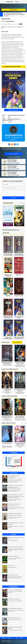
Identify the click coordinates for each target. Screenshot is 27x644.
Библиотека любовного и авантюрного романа (11, 120)
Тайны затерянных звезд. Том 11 (20, 363)
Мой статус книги (13, 110)
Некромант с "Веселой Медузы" (20, 390)
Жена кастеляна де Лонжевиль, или (19, 338)
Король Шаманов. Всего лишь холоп (20, 417)
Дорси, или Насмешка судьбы (8, 338)
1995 (9, 117)
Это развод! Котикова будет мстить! (20, 444)
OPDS (22, 638)
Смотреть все (17, 342)
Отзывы (3, 638)
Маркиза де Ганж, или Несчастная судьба (8, 317)
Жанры (17, 2)
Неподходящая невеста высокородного (7, 390)
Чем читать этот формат (13, 163)
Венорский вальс (7, 443)
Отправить (13, 198)
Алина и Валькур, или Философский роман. (8, 255)
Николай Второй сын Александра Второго (7, 417)
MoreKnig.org (2, 2)
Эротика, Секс (21, 115)
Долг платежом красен (19, 317)
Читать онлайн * (13, 154)
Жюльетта (19, 275)
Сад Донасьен (21, 14)
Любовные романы (12, 115)
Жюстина (8, 296)
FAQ (17, 638)
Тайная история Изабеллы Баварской (8, 275)
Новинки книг (10, 2)
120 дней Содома (19, 296)
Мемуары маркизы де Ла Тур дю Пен (7, 363)
